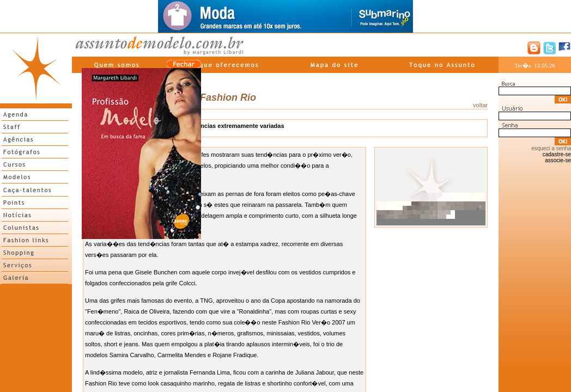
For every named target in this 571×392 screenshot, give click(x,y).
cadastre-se (557, 154)
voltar (480, 105)
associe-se (558, 160)
